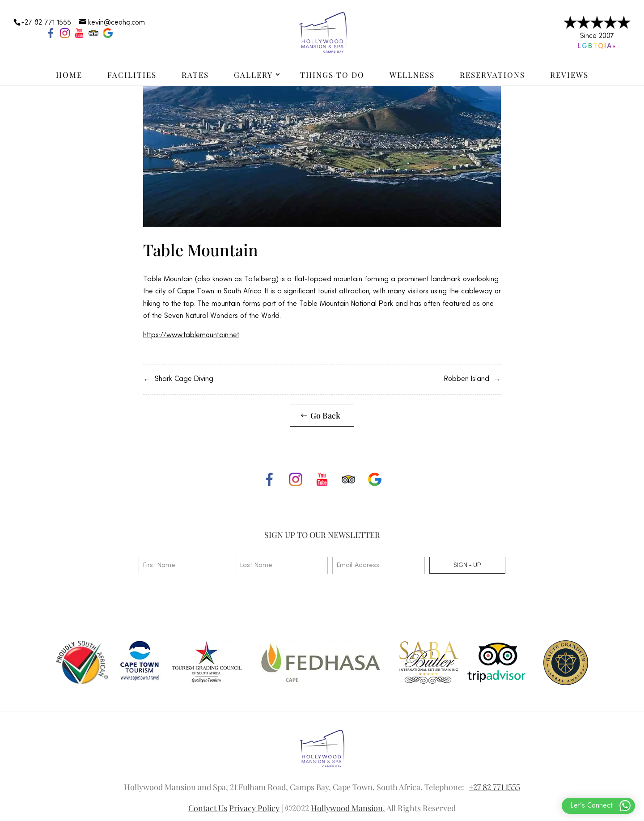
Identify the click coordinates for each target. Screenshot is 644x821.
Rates (195, 75)
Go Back (325, 415)
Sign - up (467, 565)
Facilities (132, 75)
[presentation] (207, 605)
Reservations (492, 75)
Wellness (412, 75)
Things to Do (332, 75)
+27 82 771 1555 (494, 787)
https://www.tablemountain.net (191, 335)
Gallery (253, 75)
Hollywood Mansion (347, 808)
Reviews (569, 75)
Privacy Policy (254, 808)
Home (69, 75)
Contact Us (208, 808)
